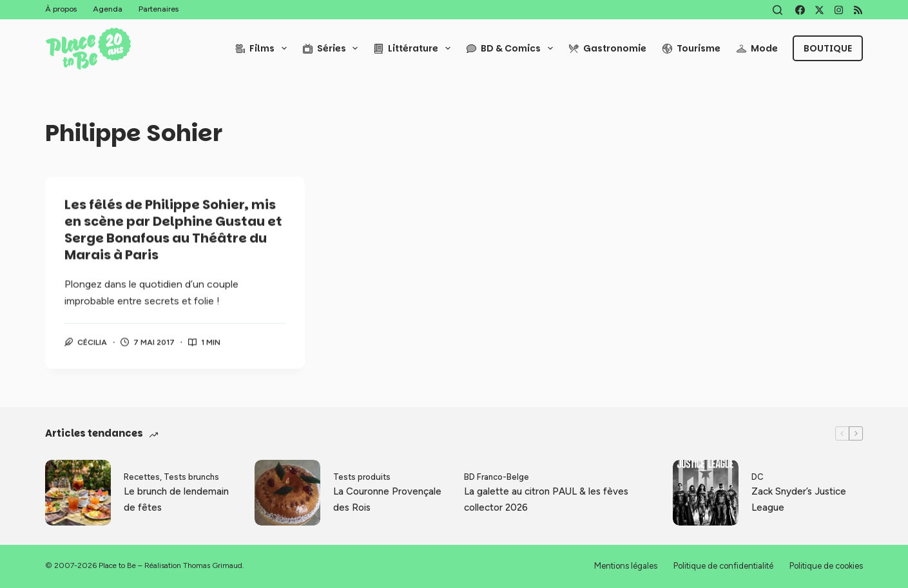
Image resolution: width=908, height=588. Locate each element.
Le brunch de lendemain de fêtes (176, 499)
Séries (333, 48)
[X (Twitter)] (819, 10)
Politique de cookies (826, 566)
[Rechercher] (778, 10)
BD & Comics (512, 48)
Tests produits (362, 477)
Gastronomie (608, 48)
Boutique (828, 48)
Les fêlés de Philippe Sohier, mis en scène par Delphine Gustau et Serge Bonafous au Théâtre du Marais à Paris (173, 231)
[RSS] (858, 10)
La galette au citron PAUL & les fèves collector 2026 (546, 499)
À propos (61, 9)
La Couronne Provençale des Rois (387, 499)
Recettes (142, 477)
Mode (757, 48)
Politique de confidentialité (723, 566)
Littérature (415, 48)
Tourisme (691, 48)
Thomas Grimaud (213, 565)
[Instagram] (839, 10)
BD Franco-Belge (497, 477)
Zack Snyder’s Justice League (799, 499)
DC (758, 477)
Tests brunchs (191, 477)
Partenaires (159, 9)
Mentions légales (626, 566)
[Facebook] (800, 10)
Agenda (108, 9)
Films (264, 48)
